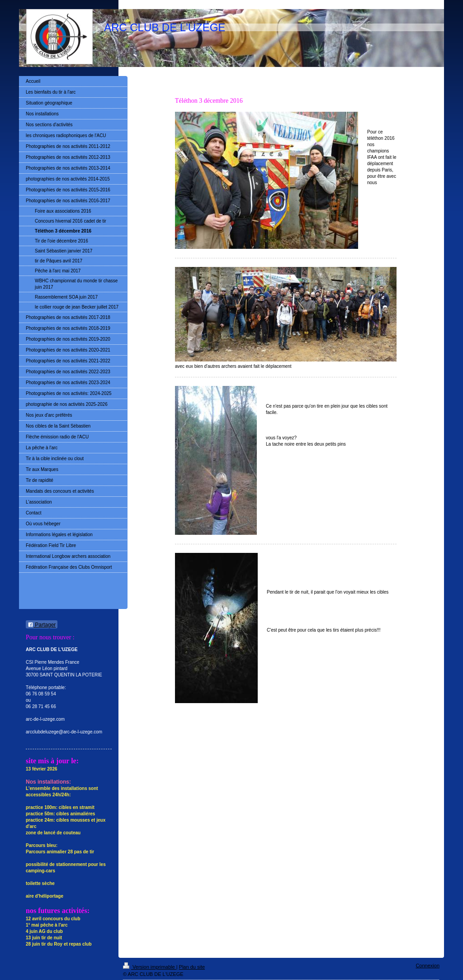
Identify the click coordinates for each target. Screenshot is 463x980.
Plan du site (192, 967)
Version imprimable (150, 967)
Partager (42, 625)
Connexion (428, 966)
